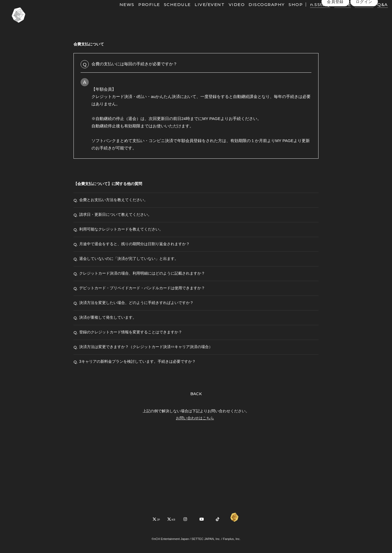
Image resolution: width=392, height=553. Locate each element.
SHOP (285, 13)
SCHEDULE (167, 13)
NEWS (117, 13)
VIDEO (226, 13)
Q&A (372, 13)
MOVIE (332, 13)
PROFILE (139, 13)
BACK (196, 455)
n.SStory (310, 13)
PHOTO (354, 13)
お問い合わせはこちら (195, 479)
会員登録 (335, 24)
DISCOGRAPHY (256, 13)
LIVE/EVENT (199, 13)
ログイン (364, 24)
